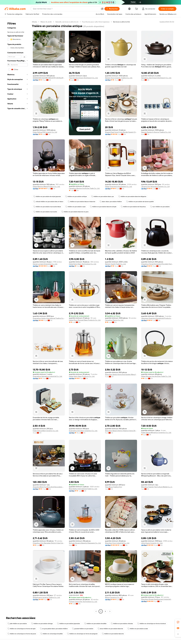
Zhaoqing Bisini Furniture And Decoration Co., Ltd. (49, 487)
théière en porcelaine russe (75, 207)
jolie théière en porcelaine (17, 624)
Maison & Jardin (46, 22)
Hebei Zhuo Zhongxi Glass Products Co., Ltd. (85, 320)
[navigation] (18, 317)
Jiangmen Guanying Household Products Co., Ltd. (157, 318)
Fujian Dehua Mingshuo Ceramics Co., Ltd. (156, 432)
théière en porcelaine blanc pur (103, 197)
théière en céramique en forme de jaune (22, 634)
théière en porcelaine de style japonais (47, 197)
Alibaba (34, 22)
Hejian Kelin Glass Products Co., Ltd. (82, 376)
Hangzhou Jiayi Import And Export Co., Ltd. (156, 78)
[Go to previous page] (96, 611)
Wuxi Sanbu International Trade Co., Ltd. (83, 489)
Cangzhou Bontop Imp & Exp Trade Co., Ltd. (84, 188)
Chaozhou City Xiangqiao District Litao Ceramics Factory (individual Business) (49, 543)
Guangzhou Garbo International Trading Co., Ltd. (49, 318)
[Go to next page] (110, 611)
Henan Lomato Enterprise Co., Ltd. (45, 264)
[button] (102, 9)
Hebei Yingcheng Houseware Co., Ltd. (119, 186)
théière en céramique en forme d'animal (152, 624)
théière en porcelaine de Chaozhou (133, 207)
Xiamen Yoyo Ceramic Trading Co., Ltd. (119, 78)
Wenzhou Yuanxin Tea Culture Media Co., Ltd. (157, 487)
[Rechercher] (112, 9)
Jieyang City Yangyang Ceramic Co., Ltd (155, 186)
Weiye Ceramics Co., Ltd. (114, 597)
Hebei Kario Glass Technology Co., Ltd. (83, 264)
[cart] (137, 9)
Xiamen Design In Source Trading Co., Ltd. (156, 132)
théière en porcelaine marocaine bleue (47, 207)
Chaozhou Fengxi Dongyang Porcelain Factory (157, 264)
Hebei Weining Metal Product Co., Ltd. (46, 186)
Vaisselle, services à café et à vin (67, 22)
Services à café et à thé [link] (121, 22)
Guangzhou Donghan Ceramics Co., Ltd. (83, 431)
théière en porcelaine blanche (113, 634)
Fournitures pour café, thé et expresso (96, 22)
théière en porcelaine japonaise (68, 624)
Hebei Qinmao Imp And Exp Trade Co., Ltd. (156, 376)
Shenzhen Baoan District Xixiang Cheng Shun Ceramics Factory (121, 431)
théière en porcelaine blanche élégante (132, 197)
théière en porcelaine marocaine (45, 212)
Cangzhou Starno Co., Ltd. (114, 320)
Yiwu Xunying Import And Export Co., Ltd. (83, 78)
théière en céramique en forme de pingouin (82, 634)
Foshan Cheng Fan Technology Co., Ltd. (83, 602)
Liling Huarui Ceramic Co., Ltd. (152, 543)
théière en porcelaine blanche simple (103, 207)
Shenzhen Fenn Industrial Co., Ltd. (117, 543)
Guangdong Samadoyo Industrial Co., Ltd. (48, 376)
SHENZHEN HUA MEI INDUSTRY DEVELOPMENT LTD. (49, 78)
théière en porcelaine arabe (138, 629)
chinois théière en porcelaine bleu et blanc (48, 202)
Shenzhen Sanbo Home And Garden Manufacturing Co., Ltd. (121, 374)
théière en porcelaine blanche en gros (75, 212)
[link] (178, 622)
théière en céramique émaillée (52, 634)
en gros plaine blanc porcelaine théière (54, 629)
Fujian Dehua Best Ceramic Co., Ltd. (46, 431)
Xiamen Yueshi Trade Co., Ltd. (115, 264)
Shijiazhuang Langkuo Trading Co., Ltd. (46, 597)
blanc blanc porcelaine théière (111, 202)
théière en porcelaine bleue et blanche (81, 202)
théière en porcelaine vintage (42, 624)
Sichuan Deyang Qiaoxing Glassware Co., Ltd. (85, 543)
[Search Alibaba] (66, 9)
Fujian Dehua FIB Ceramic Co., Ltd (45, 132)
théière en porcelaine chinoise (122, 624)
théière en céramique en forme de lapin (22, 629)
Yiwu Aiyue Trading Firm (114, 487)
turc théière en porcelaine (160, 207)
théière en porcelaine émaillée (95, 624)
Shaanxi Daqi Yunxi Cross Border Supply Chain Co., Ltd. (121, 132)
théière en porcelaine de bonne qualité (140, 202)
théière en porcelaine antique (76, 197)
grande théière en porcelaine (83, 629)
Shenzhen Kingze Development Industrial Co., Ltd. (157, 599)
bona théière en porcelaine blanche (110, 629)
